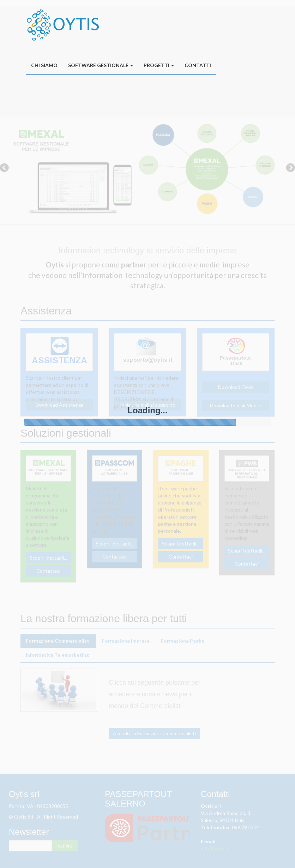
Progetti (159, 65)
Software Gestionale (101, 65)
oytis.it (63, 25)
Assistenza (162, 95)
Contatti (198, 65)
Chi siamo (44, 65)
